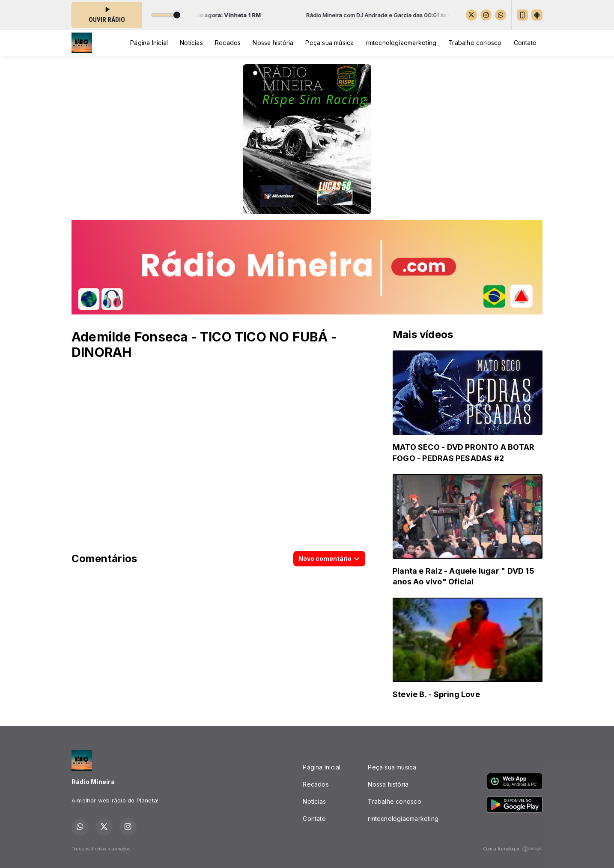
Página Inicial (149, 43)
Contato (525, 43)
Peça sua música (329, 43)
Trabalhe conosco (475, 43)
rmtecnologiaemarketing (401, 43)
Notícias (191, 43)
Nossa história (273, 43)
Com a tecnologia (513, 849)
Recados (228, 43)
